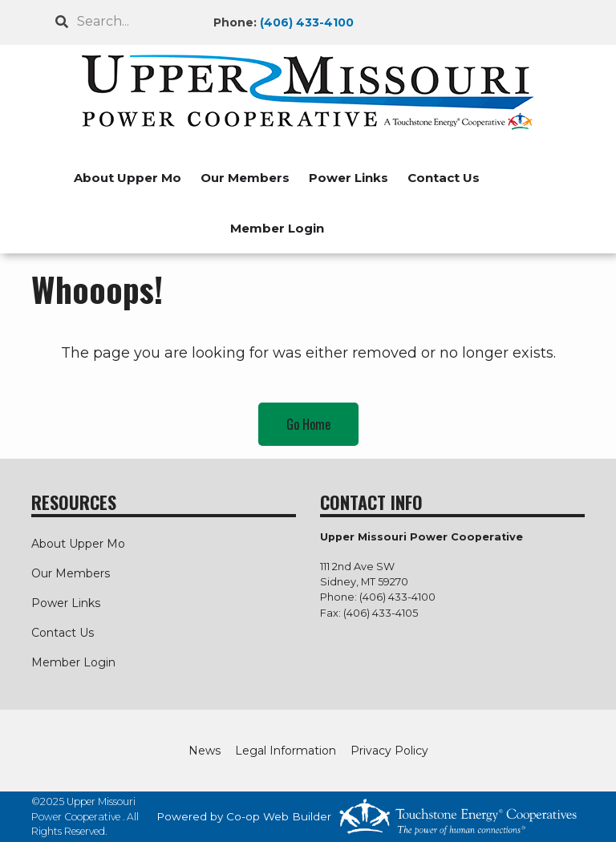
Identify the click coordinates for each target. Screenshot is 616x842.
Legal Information (286, 751)
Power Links (349, 178)
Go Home (308, 424)
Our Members (245, 178)
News (205, 751)
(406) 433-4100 (307, 22)
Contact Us (444, 178)
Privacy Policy (389, 751)
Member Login (277, 228)
